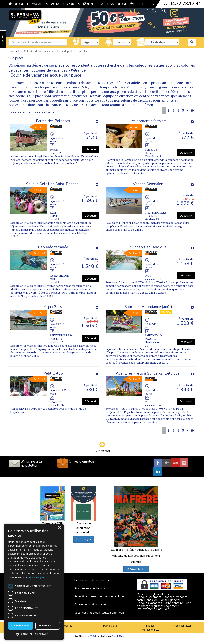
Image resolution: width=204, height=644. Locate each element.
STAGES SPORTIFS (65, 4)
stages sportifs (166, 65)
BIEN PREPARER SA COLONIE (105, 4)
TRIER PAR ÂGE (42, 113)
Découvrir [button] (91, 149)
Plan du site (110, 626)
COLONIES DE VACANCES (28, 4)
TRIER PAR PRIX (18, 113)
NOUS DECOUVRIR (145, 4)
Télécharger (84, 539)
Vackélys (118, 636)
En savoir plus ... (136, 569)
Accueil (15, 51)
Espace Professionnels (150, 628)
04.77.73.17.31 (185, 4)
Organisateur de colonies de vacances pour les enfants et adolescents (96, 83)
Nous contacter (182, 626)
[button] (34, 634)
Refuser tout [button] (48, 626)
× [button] (59, 528)
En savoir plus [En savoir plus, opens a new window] (37, 577)
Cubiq (94, 636)
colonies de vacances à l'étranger (59, 70)
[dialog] (34, 582)
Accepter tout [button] (21, 626)
